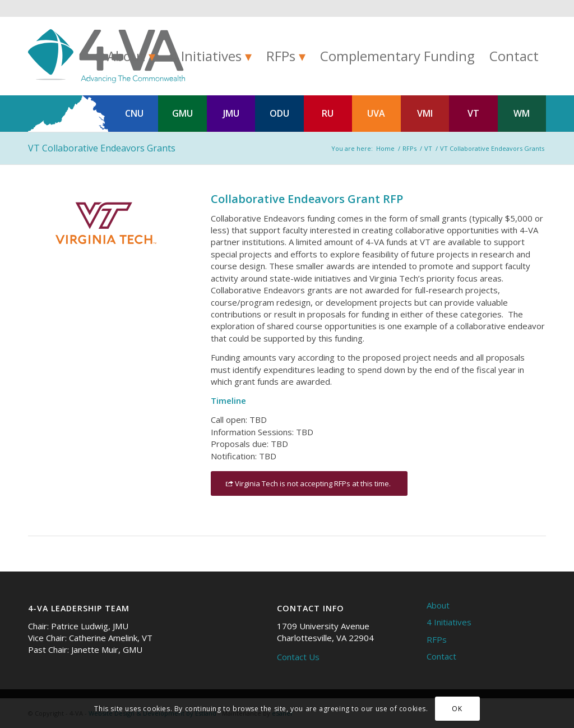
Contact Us (298, 657)
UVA (376, 113)
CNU (134, 113)
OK (457, 709)
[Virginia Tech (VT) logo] (104, 223)
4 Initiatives (449, 622)
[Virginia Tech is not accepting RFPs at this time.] (309, 484)
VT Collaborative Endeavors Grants (102, 148)
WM (522, 113)
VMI (425, 113)
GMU (182, 113)
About (438, 605)
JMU (231, 113)
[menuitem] (131, 56)
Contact (441, 656)
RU (328, 113)
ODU (279, 113)
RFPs (437, 639)
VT (473, 113)
